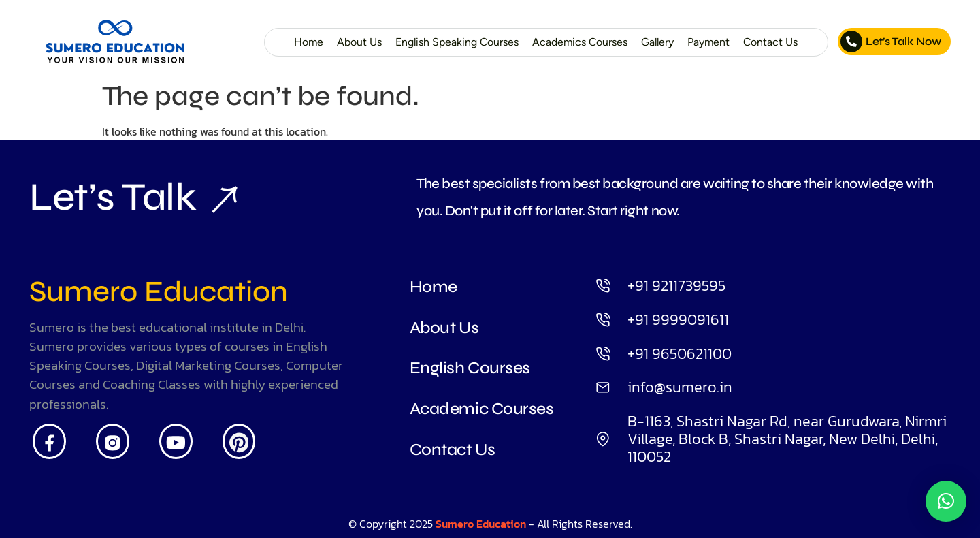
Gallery (657, 42)
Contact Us (770, 42)
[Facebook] (49, 441)
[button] (946, 501)
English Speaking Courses (457, 42)
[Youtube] (176, 441)
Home (309, 42)
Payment (708, 42)
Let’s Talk (125, 197)
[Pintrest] (239, 441)
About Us (359, 42)
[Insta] (113, 441)
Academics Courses (580, 42)
